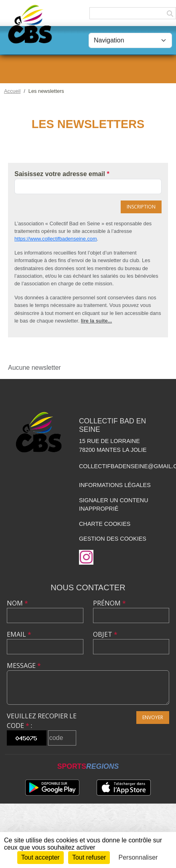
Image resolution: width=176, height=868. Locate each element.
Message (24, 666)
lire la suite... (97, 321)
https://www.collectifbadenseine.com (56, 239)
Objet (105, 634)
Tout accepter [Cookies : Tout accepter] (40, 857)
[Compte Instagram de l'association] (86, 557)
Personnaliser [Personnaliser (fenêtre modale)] (138, 857)
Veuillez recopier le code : (42, 721)
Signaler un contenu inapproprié (114, 505)
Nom (17, 603)
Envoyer (153, 717)
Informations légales (115, 485)
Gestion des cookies (113, 539)
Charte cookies (105, 524)
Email (19, 634)
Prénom (109, 603)
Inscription (141, 207)
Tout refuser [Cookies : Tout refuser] (89, 857)
